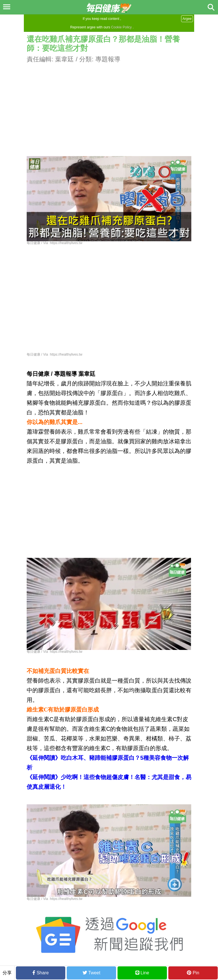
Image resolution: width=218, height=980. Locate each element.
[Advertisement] (109, 104)
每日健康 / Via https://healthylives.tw (54, 243)
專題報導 (108, 59)
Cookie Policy (121, 27)
